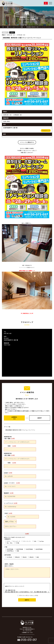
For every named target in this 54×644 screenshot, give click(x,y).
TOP (3, 27)
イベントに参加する (27, 142)
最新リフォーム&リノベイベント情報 (15, 27)
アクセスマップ (46, 131)
